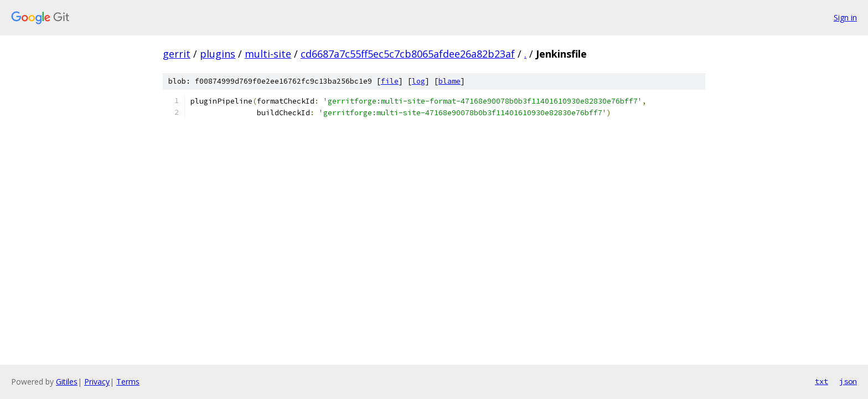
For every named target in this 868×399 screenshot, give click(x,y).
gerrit (177, 54)
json (848, 381)
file (390, 81)
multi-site (268, 54)
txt (821, 381)
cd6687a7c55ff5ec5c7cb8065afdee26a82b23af (408, 54)
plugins (218, 54)
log (418, 81)
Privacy (97, 382)
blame (449, 81)
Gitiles (67, 382)
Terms (128, 382)
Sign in (845, 17)
